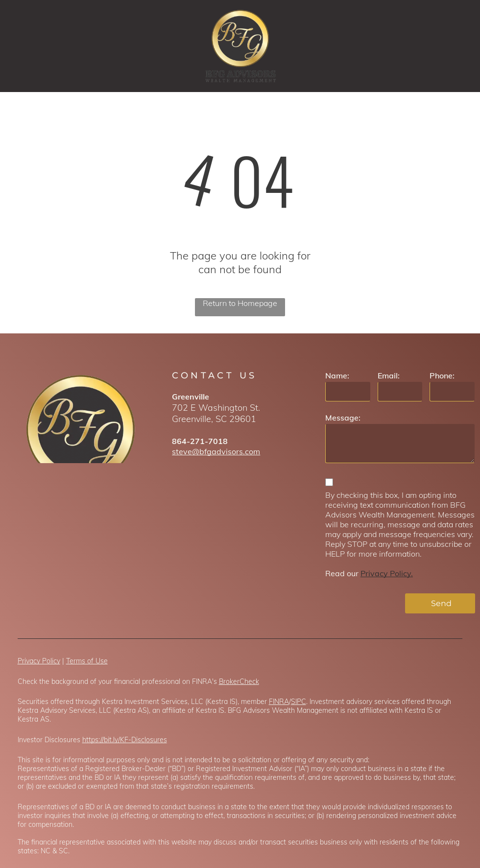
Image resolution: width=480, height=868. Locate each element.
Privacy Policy (39, 661)
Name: (337, 375)
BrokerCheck (239, 681)
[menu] (458, 46)
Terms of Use (87, 661)
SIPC (299, 702)
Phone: (442, 375)
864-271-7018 (200, 441)
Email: (389, 375)
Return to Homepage (240, 303)
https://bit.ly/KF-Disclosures (125, 740)
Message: (343, 418)
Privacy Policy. (387, 573)
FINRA (279, 702)
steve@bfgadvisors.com (216, 451)
